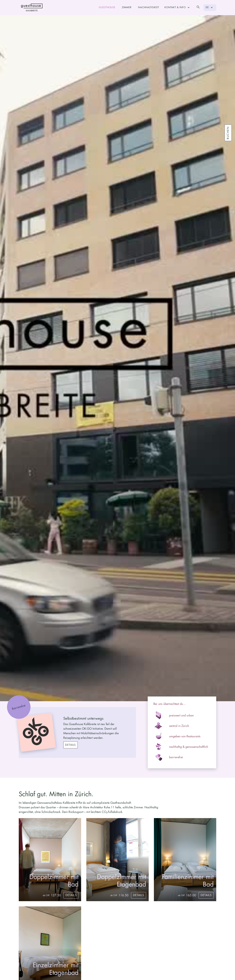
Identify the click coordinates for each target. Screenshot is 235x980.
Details (70, 745)
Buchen (228, 133)
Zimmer (127, 7)
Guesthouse (107, 7)
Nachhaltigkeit (149, 7)
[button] (178, 8)
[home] (32, 8)
